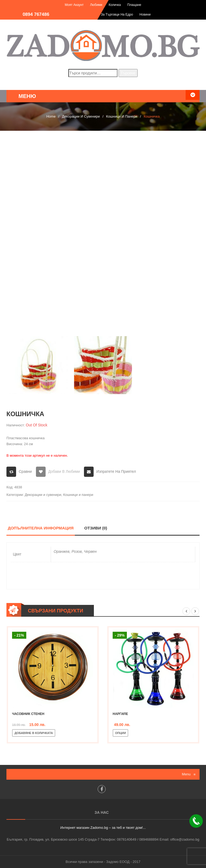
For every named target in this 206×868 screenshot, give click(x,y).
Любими (96, 5)
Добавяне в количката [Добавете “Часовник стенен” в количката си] (34, 733)
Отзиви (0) (96, 528)
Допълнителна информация (41, 528)
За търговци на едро (117, 14)
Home (51, 116)
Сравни (25, 471)
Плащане (134, 5)
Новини (145, 14)
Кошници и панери (122, 116)
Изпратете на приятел (116, 471)
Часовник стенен (28, 714)
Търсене (128, 73)
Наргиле (120, 714)
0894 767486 (36, 14)
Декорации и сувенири (81, 116)
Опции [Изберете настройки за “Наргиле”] (120, 733)
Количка (115, 5)
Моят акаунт (74, 5)
